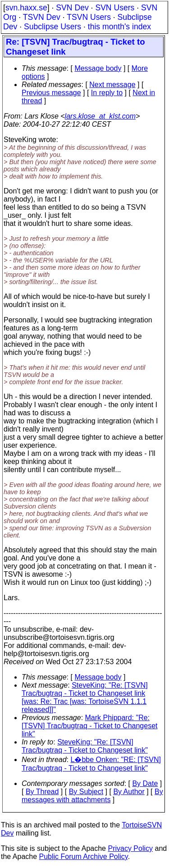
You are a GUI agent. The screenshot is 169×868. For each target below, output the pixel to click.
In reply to (107, 93)
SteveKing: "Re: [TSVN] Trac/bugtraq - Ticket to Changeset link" (85, 746)
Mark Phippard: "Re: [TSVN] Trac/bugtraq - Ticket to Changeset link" (89, 726)
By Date (145, 783)
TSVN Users (89, 17)
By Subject (86, 792)
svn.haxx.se (26, 8)
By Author (129, 792)
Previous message (51, 93)
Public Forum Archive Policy (84, 857)
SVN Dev (72, 8)
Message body (98, 68)
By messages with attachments (92, 796)
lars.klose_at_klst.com (100, 116)
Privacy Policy (130, 848)
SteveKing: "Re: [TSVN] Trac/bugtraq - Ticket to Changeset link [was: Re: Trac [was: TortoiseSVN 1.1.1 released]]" (85, 697)
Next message (112, 85)
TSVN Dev (42, 17)
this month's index (119, 27)
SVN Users (115, 8)
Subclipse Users (53, 27)
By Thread (42, 792)
